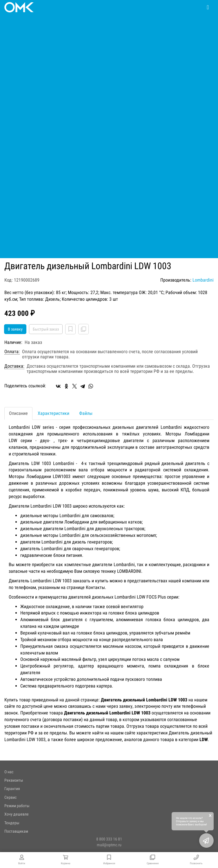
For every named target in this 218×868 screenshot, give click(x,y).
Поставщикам (16, 831)
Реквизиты (14, 780)
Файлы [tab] (86, 413)
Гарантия (12, 789)
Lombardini (203, 280)
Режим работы (17, 806)
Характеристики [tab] (53, 413)
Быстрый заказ (46, 329)
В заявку (15, 329)
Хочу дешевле (17, 814)
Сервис (10, 797)
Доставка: (14, 366)
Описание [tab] (18, 413)
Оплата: (12, 352)
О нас (9, 772)
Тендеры (12, 823)
